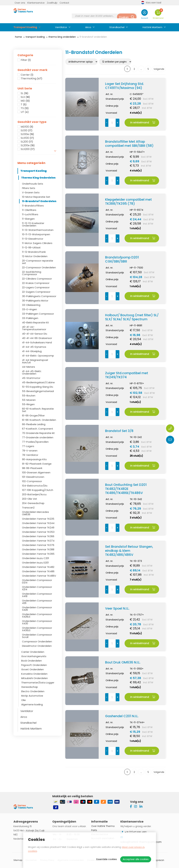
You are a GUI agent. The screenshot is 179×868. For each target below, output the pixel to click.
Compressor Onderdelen (37, 641)
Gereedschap (30, 687)
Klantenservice (36, 3)
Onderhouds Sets (33, 184)
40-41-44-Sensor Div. (35, 334)
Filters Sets (29, 188)
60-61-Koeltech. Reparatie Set (38, 410)
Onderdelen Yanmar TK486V (39, 576)
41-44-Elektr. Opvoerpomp (38, 356)
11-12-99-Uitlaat (31, 247)
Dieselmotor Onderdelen (37, 646)
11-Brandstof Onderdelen (39, 201)
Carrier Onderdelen (33, 652)
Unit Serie (25, 88)
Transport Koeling (25, 27)
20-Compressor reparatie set (38, 262)
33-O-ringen (29, 309)
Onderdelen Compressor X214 (37, 588)
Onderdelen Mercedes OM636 (35, 513)
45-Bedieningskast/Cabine (38, 382)
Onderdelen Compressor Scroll (37, 636)
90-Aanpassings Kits (34, 459)
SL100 (27, 131)
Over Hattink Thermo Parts (103, 828)
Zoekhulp (52, 3)
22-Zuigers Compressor (36, 292)
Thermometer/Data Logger (38, 683)
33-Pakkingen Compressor (38, 314)
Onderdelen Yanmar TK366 (38, 536)
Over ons (20, 3)
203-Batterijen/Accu (34, 494)
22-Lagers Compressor (36, 287)
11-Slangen (28, 219)
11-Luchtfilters (30, 214)
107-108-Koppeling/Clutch (38, 490)
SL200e (28, 145)
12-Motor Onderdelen (35, 256)
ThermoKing (32, 79)
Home (18, 37)
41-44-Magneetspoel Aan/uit (35, 361)
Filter (26, 60)
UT (25, 112)
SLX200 (28, 149)
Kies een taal (151, 3)
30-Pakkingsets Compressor (39, 296)
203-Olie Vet (30, 499)
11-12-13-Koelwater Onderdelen (33, 224)
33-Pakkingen (30, 318)
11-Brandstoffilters (33, 206)
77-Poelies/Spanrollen (35, 442)
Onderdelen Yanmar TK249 (38, 528)
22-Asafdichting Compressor (32, 273)
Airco (88, 27)
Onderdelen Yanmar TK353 (38, 532)
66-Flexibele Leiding (34, 424)
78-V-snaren (30, 451)
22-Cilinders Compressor (37, 279)
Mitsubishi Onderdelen (35, 678)
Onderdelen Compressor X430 (37, 622)
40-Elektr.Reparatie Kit (35, 322)
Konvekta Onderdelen (34, 674)
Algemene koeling (32, 704)
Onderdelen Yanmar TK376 (38, 545)
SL (25, 93)
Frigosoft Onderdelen (34, 665)
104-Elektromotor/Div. (35, 486)
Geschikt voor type (32, 122)
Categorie (25, 55)
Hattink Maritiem (152, 27)
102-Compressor (32, 481)
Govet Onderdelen (32, 669)
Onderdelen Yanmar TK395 (38, 554)
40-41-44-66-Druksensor (37, 338)
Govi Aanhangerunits (34, 656)
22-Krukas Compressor (36, 283)
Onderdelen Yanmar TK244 (38, 523)
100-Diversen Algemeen (36, 472)
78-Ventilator (30, 455)
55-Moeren (29, 400)
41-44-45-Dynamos (34, 347)
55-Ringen (28, 404)
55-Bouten (29, 396)
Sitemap (18, 860)
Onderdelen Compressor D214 (37, 581)
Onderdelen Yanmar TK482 (38, 567)
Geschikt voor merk (32, 70)
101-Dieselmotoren (33, 477)
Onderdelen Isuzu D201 (35, 563)
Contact (64, 3)
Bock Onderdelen (32, 661)
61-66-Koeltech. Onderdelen (39, 420)
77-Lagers (28, 446)
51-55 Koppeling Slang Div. (38, 387)
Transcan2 (28, 508)
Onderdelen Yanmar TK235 (38, 519)
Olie (23, 700)
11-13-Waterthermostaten (38, 230)
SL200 (27, 142)
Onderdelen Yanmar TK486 (38, 571)
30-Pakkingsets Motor (35, 301)
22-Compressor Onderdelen (39, 267)
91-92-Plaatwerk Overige (37, 464)
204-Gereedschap (33, 503)
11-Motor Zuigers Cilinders (37, 243)
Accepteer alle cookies (136, 859)
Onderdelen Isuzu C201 (36, 558)
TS (25, 108)
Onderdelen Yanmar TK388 (38, 549)
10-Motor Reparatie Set (36, 197)
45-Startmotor (31, 378)
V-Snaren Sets (31, 192)
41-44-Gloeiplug (32, 351)
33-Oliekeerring (31, 305)
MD (25, 101)
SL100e (27, 134)
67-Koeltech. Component (38, 429)
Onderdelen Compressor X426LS (37, 615)
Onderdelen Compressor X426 (37, 609)
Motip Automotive (32, 696)
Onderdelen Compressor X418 (37, 595)
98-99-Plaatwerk (32, 468)
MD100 (27, 127)
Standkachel (117, 27)
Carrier (27, 75)
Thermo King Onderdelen (62, 37)
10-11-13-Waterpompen (36, 234)
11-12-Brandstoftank (34, 252)
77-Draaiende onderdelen (38, 437)
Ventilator (61, 27)
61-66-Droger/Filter (33, 415)
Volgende (159, 69)
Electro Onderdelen (33, 691)
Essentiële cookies (107, 859)
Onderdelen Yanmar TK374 (38, 541)
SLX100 (27, 138)
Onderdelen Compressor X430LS (37, 629)
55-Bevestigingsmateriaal (38, 391)
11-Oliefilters (29, 210)
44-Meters (29, 367)
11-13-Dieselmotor (33, 239)
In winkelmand (143, 122)
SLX (25, 97)
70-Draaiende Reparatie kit (38, 433)
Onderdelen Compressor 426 (37, 602)
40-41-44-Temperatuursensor (34, 328)
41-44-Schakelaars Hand (37, 342)
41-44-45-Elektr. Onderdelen (32, 372)
